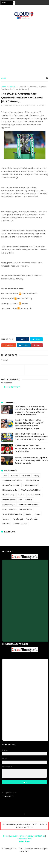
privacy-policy (27, 836)
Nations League (9, 504)
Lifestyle (29, 500)
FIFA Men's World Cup (11, 485)
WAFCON (6, 524)
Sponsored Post (25, 839)
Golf (20, 500)
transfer (6, 519)
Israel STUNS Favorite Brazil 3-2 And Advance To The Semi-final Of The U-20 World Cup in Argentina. (31, 437)
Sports (28, 514)
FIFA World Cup (8, 495)
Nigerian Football (9, 509)
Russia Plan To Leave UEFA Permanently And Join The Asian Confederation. (30, 448)
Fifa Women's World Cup (31, 490)
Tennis (37, 514)
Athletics (14, 476)
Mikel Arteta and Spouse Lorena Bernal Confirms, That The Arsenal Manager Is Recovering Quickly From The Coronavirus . (31, 411)
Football (12, 87)
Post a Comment (12, 387)
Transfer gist (18, 519)
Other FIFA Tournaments (12, 514)
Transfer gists (32, 519)
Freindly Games (9, 500)
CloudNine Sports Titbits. (13, 480)
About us (14, 836)
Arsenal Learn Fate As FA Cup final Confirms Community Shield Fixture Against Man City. (31, 460)
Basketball (26, 476)
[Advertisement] (24, 47)
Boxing (36, 476)
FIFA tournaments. (10, 490)
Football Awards (34, 495)
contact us (40, 836)
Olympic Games (26, 509)
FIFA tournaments (30, 485)
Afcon (5, 476)
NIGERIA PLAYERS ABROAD (28, 504)
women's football (20, 524)
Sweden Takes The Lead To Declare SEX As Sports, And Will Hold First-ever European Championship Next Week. (29, 424)
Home (3, 78)
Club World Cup (32, 480)
